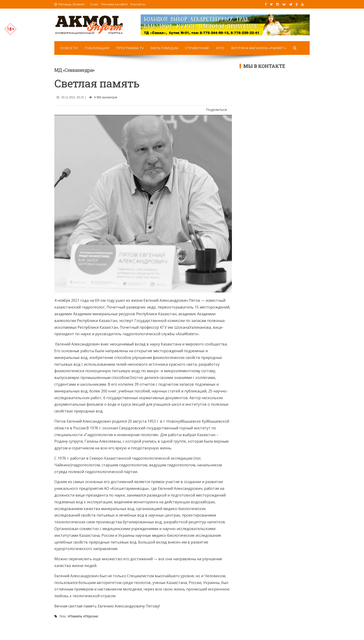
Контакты (138, 4)
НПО (220, 48)
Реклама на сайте (114, 4)
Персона (92, 616)
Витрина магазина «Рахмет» (259, 48)
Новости (69, 48)
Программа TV (130, 48)
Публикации (97, 48)
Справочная (197, 48)
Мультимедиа (164, 48)
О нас (94, 4)
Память (76, 616)
